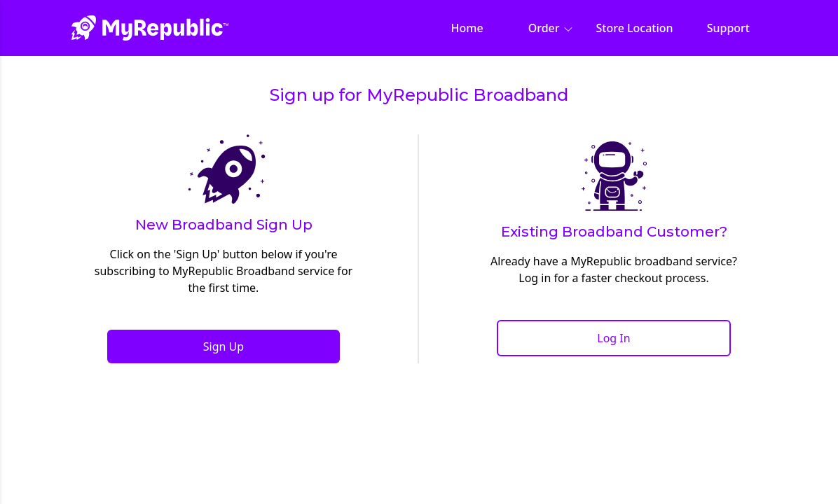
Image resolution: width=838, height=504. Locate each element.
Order (551, 28)
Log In (613, 338)
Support (728, 28)
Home (467, 28)
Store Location (635, 28)
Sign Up (224, 346)
